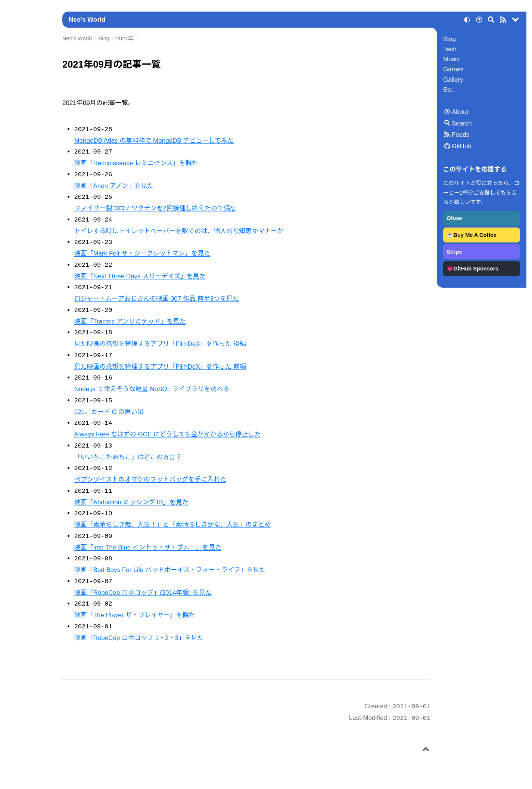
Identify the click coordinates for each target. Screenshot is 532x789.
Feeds (461, 135)
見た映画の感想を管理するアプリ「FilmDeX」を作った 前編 (160, 367)
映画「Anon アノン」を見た (114, 186)
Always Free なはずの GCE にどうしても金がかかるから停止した (167, 434)
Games (453, 69)
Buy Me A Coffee (475, 235)
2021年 (125, 38)
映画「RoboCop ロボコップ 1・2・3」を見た (139, 638)
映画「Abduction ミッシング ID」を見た (131, 502)
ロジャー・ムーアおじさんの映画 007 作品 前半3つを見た (156, 299)
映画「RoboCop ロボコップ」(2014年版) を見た (143, 593)
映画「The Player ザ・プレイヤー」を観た (134, 615)
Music (451, 59)
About (460, 112)
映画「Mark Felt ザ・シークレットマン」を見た (142, 253)
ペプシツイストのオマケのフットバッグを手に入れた (150, 479)
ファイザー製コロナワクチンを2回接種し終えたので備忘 (155, 208)
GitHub (462, 146)
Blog (449, 39)
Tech (450, 49)
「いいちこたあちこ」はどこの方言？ (128, 457)
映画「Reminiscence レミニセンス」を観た (136, 163)
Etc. (449, 90)
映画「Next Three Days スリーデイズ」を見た (140, 276)
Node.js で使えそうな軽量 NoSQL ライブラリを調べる (152, 389)
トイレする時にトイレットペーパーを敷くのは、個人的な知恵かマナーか (179, 231)
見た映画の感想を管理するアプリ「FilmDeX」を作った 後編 (160, 344)
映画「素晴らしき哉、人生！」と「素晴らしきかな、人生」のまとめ (172, 525)
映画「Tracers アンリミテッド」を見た (130, 321)
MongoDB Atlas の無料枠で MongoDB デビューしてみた (154, 141)
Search (462, 123)
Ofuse (454, 218)
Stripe (454, 252)
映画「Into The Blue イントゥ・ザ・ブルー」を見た (148, 547)
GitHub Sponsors (476, 269)
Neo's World (87, 20)
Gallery (453, 80)
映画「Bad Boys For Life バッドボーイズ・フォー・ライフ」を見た (170, 570)
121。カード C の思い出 (109, 412)
